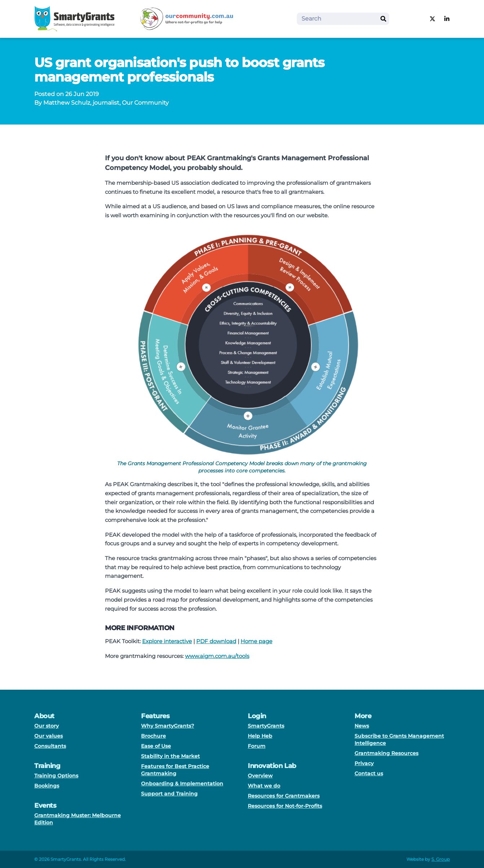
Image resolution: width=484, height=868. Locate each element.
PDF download (216, 641)
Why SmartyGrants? (168, 726)
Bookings (47, 786)
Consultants (50, 746)
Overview (260, 776)
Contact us (369, 773)
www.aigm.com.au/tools (217, 656)
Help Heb (260, 736)
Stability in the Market (170, 756)
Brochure (153, 736)
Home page (256, 641)
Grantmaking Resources (386, 753)
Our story (47, 726)
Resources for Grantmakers (284, 796)
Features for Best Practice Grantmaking (175, 770)
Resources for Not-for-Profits (285, 806)
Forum (257, 746)
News (362, 726)
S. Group (441, 859)
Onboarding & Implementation (182, 784)
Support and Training (169, 794)
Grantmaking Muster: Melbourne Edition (78, 819)
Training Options (56, 776)
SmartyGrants (266, 726)
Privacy (364, 763)
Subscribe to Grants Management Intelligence (399, 740)
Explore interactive (167, 641)
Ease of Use (156, 746)
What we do (264, 786)
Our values (49, 736)
